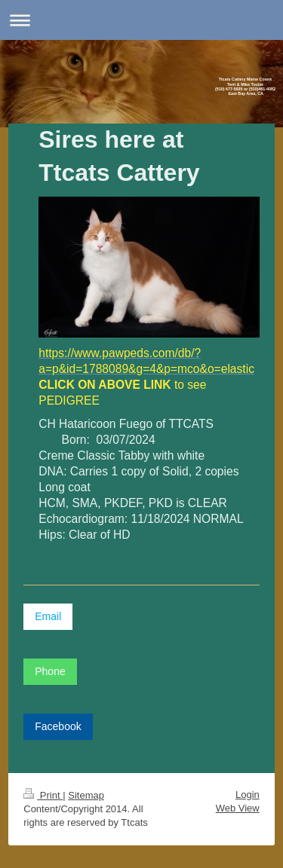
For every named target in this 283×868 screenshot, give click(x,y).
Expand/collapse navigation (141, 20)
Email (48, 616)
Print (43, 795)
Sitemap (86, 795)
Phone (50, 671)
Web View (238, 808)
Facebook (58, 726)
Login (248, 795)
